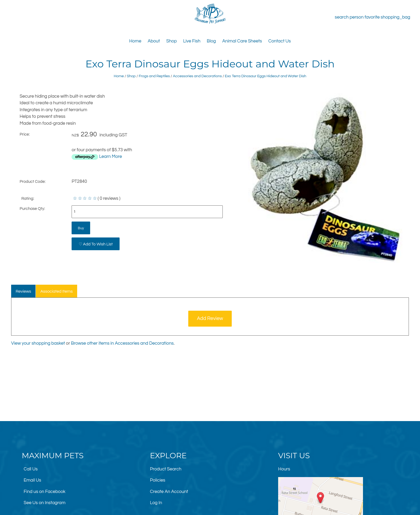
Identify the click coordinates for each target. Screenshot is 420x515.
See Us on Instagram (45, 503)
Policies (158, 480)
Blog (211, 41)
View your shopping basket (38, 343)
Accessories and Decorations (197, 76)
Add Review (210, 319)
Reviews (23, 291)
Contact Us (280, 41)
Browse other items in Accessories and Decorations (122, 343)
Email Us (32, 480)
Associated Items (56, 291)
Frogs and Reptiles (154, 76)
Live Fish (192, 41)
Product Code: (33, 181)
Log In (156, 503)
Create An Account (169, 492)
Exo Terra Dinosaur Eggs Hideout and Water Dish (266, 76)
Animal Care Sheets (242, 41)
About (154, 41)
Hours (284, 469)
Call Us (31, 469)
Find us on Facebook (44, 492)
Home (135, 41)
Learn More (111, 157)
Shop (172, 41)
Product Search (166, 469)
